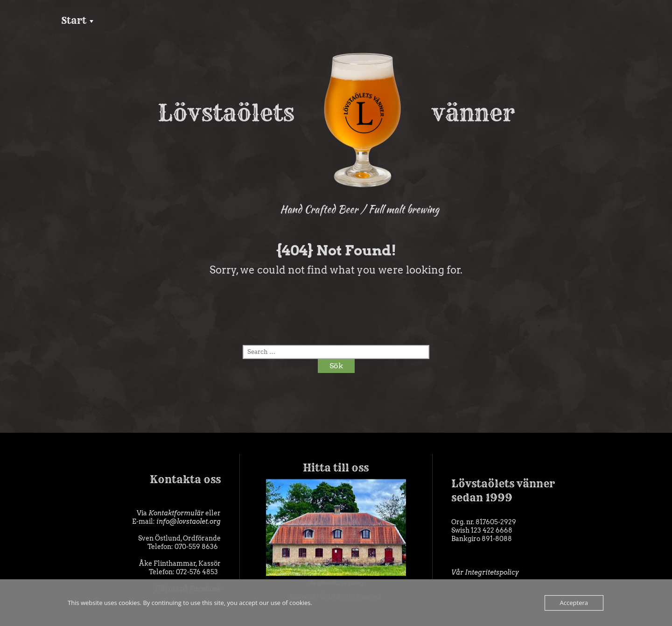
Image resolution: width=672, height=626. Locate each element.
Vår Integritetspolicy (485, 572)
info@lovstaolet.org (189, 521)
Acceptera (574, 603)
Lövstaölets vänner (336, 113)
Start (74, 20)
